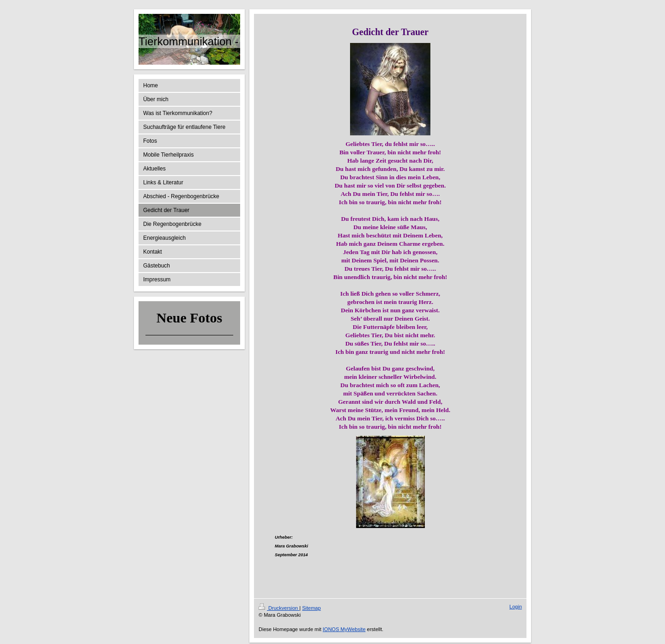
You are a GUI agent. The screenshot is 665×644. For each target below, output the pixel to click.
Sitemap (311, 608)
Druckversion (279, 608)
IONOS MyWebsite (344, 629)
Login (516, 607)
